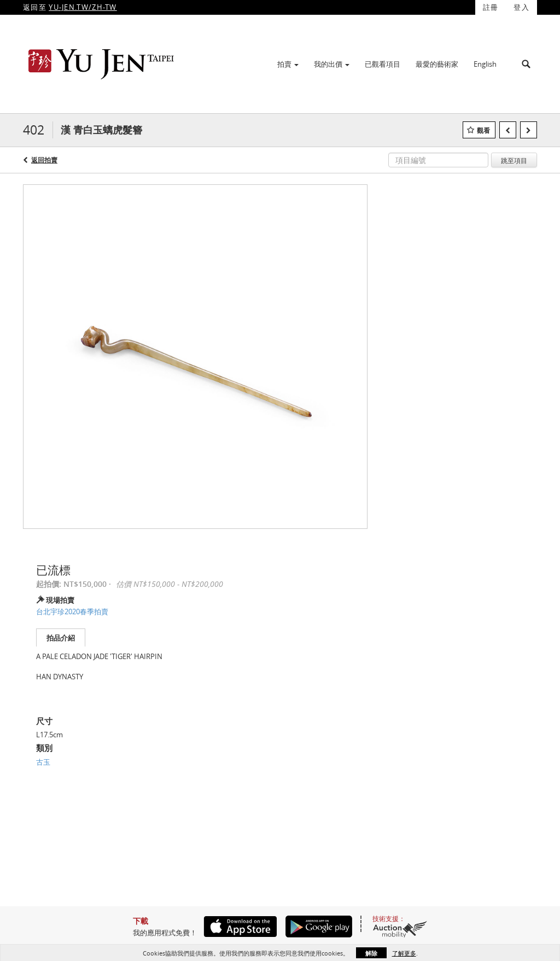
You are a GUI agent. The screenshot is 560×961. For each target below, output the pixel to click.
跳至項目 (514, 160)
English (485, 64)
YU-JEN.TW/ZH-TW (83, 7)
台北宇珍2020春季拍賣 (72, 611)
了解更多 (404, 953)
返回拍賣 (44, 160)
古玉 (43, 762)
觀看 (483, 130)
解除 (371, 953)
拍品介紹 (61, 638)
